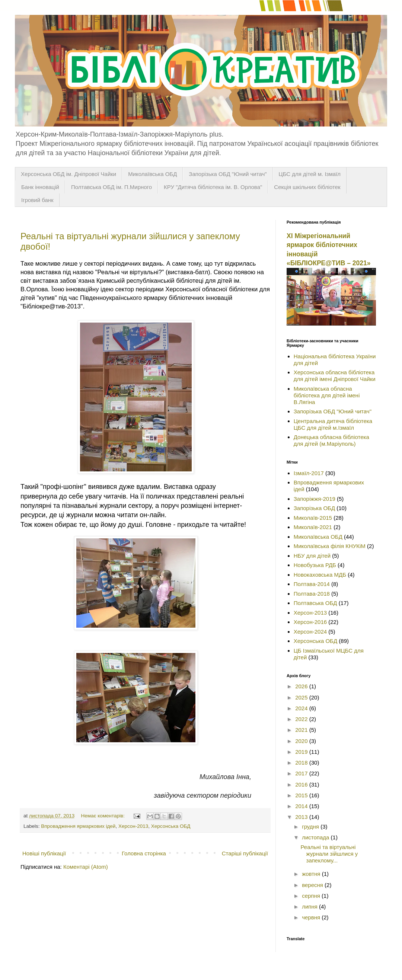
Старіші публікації (245, 853)
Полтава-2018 (312, 594)
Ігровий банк (37, 200)
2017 (302, 773)
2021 (302, 730)
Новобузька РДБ (315, 565)
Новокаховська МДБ (320, 575)
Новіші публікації (44, 853)
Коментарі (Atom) (86, 867)
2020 (302, 741)
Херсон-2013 (133, 826)
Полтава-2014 (312, 584)
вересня (313, 885)
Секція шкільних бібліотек (307, 187)
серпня (312, 896)
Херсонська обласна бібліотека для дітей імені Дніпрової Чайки (335, 376)
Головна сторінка (144, 853)
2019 (302, 752)
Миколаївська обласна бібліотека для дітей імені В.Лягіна (327, 395)
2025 (302, 697)
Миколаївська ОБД (152, 174)
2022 (302, 719)
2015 (302, 795)
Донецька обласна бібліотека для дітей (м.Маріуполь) (331, 440)
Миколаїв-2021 (313, 527)
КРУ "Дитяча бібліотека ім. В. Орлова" (213, 187)
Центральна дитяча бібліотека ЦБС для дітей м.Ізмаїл (333, 424)
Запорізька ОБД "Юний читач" (228, 174)
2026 (302, 686)
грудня (311, 827)
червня (312, 917)
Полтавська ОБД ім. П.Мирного (111, 187)
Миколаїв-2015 (313, 518)
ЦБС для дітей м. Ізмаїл (310, 174)
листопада (316, 837)
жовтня (312, 874)
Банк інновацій (40, 187)
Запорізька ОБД (314, 508)
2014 (302, 806)
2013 (302, 817)
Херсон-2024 (310, 632)
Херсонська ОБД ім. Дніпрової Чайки (68, 174)
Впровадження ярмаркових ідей (78, 826)
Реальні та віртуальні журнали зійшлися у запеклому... (329, 854)
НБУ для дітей (312, 556)
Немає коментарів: (104, 816)
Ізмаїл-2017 (309, 473)
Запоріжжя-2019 (315, 499)
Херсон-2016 (310, 622)
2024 (302, 708)
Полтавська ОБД (315, 603)
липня (310, 907)
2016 (302, 784)
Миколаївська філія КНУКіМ (330, 546)
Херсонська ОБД (171, 826)
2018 (302, 763)
